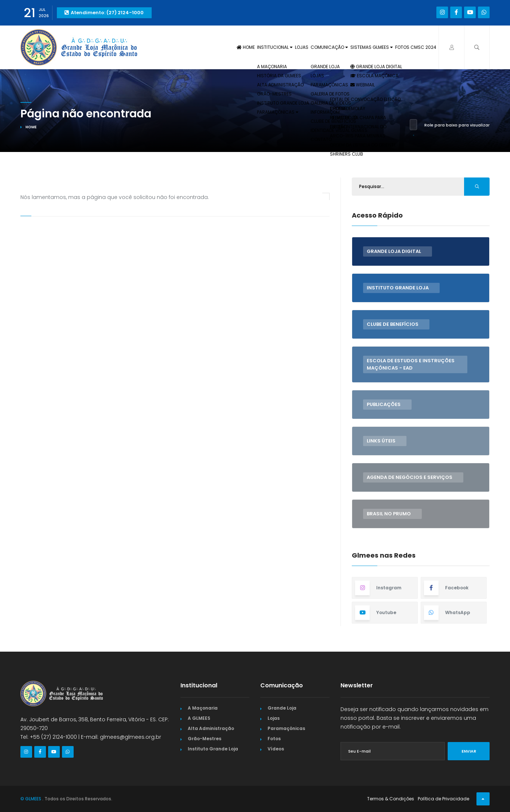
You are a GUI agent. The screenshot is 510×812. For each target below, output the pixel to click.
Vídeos (276, 749)
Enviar (469, 751)
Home (191, 49)
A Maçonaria (203, 708)
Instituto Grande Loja (213, 749)
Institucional (230, 49)
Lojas (266, 49)
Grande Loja (282, 708)
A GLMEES (199, 718)
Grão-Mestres (205, 739)
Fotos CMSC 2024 (411, 49)
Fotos (274, 739)
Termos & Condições (391, 799)
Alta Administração (211, 728)
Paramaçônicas (286, 728)
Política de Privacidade (443, 799)
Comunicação (302, 49)
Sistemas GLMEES (356, 49)
